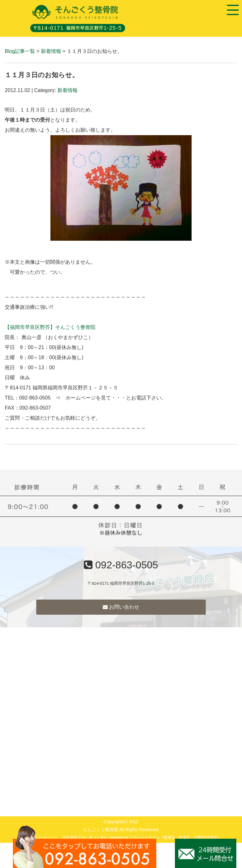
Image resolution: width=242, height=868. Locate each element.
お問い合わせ (121, 607)
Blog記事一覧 (20, 51)
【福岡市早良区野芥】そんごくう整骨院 (50, 327)
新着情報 (51, 51)
